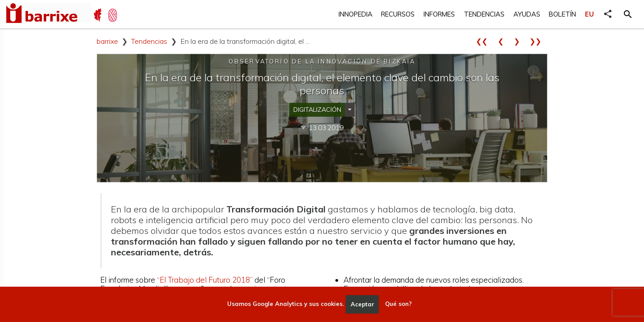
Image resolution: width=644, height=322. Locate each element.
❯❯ (538, 41)
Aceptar (362, 304)
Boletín (562, 14)
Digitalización (317, 110)
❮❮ (485, 41)
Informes (439, 14)
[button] (628, 14)
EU (589, 14)
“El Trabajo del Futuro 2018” (205, 280)
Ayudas (527, 14)
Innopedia (356, 14)
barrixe (107, 41)
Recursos (398, 14)
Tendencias (484, 14)
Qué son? (398, 304)
